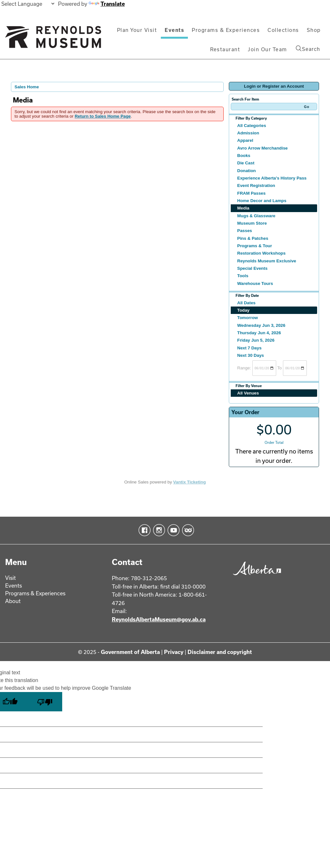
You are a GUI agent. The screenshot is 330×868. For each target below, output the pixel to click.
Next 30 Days (251, 355)
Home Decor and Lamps (262, 201)
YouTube (172, 530)
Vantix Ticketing (189, 482)
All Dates (246, 303)
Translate (107, 4)
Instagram (158, 530)
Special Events (252, 268)
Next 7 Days (249, 348)
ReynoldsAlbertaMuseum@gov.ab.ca (159, 619)
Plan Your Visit (137, 30)
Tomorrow (247, 318)
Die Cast (246, 163)
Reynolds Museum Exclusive (267, 261)
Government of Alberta (130, 652)
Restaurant (225, 49)
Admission (248, 133)
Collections (283, 30)
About (13, 601)
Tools (243, 276)
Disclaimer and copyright (220, 652)
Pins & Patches (253, 238)
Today (243, 310)
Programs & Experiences (226, 30)
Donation (247, 171)
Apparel (245, 140)
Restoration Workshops (261, 253)
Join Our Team (267, 49)
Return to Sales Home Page (103, 116)
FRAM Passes (251, 193)
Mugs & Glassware (256, 216)
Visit (10, 578)
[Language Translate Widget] (28, 4)
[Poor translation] (45, 702)
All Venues (248, 393)
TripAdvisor (187, 530)
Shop (314, 30)
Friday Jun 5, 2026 (256, 340)
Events (174, 30)
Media (243, 208)
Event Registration (256, 185)
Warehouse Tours (255, 283)
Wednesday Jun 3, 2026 (261, 325)
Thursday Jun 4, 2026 (259, 333)
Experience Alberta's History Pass (272, 178)
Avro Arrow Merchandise (262, 148)
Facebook (143, 530)
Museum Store (252, 223)
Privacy (174, 652)
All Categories (252, 126)
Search (308, 49)
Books (244, 156)
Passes (245, 231)
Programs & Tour (255, 246)
